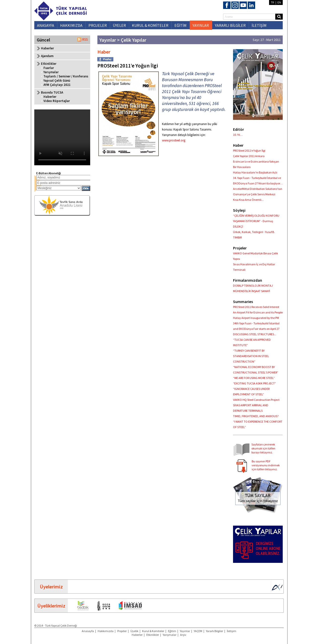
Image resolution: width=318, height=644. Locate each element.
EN (279, 3)
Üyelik (134, 631)
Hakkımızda (106, 631)
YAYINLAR (201, 25)
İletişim (232, 631)
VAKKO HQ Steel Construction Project (256, 400)
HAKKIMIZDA (71, 25)
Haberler (47, 48)
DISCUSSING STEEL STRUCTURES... (255, 334)
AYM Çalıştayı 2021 (57, 85)
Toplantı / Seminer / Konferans (66, 76)
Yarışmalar (51, 72)
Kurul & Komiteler (153, 631)
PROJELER (98, 25)
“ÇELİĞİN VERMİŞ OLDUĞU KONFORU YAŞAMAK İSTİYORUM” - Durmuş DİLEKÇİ (256, 221)
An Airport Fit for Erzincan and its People (258, 312)
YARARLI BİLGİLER (230, 25)
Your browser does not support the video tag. (62, 137)
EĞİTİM (180, 25)
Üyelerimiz (51, 587)
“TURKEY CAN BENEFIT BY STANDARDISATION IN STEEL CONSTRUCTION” (251, 356)
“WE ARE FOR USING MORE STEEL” (254, 378)
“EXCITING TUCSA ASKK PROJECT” (255, 383)
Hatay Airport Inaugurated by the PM (256, 318)
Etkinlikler (153, 635)
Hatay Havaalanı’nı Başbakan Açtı (255, 172)
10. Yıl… (238, 135)
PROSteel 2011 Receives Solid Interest (256, 307)
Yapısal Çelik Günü (57, 81)
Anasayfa (88, 631)
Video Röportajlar (57, 101)
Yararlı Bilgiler (215, 631)
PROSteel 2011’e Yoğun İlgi (249, 151)
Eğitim (172, 631)
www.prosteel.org (174, 140)
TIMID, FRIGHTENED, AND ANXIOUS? (256, 416)
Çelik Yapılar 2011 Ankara (249, 156)
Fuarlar (49, 68)
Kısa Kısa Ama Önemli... (248, 200)
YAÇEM (198, 631)
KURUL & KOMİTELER (150, 25)
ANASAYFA (46, 25)
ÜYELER (119, 25)
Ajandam (47, 56)
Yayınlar (185, 631)
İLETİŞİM (259, 25)
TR (272, 3)
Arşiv (183, 635)
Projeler (122, 631)
